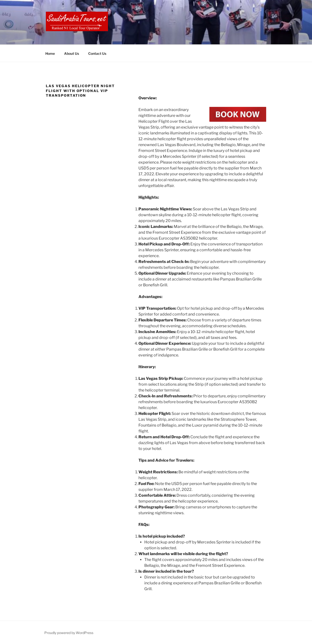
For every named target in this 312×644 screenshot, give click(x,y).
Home (50, 53)
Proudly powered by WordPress (69, 633)
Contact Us (97, 53)
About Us (72, 53)
